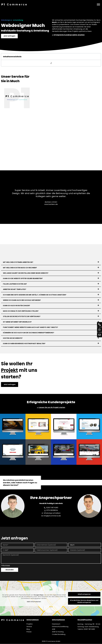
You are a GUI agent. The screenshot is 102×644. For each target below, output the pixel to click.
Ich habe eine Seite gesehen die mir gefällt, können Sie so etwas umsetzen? (35, 295)
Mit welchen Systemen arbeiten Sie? (18, 262)
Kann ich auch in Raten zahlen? (16, 306)
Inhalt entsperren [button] (84, 594)
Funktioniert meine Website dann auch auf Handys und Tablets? (30, 327)
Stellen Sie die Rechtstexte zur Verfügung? (22, 316)
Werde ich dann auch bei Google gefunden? (22, 300)
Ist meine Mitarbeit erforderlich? (17, 322)
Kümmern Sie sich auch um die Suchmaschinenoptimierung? (29, 333)
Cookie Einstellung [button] (59, 634)
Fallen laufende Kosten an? (15, 284)
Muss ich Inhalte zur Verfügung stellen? (21, 311)
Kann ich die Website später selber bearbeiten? (23, 279)
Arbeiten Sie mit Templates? (15, 289)
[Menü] (98, 4)
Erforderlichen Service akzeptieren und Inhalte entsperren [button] (84, 601)
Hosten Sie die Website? (13, 338)
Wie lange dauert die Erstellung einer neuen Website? (26, 273)
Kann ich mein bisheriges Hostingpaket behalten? (24, 344)
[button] (51, 262)
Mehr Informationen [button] (34, 602)
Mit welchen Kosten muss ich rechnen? (20, 268)
